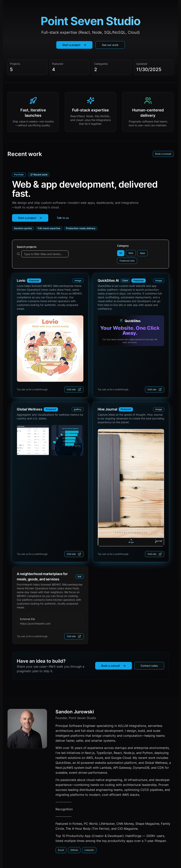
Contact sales (149, 666)
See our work (110, 45)
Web (131, 253)
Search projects (27, 247)
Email (61, 850)
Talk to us (63, 218)
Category (123, 246)
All (121, 253)
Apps (142, 253)
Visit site (74, 390)
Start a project (74, 45)
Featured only (127, 261)
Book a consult (163, 154)
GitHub (74, 850)
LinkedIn (89, 850)
